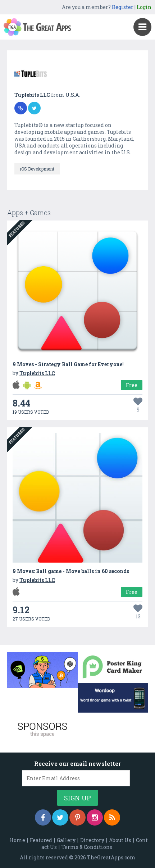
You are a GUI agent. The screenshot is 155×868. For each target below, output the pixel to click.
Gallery (66, 840)
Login (144, 7)
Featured (41, 840)
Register (123, 7)
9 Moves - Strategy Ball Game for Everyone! (68, 364)
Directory (92, 840)
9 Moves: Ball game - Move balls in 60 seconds (71, 571)
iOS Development (37, 169)
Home (17, 840)
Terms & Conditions (87, 847)
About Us (120, 840)
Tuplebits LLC (33, 95)
